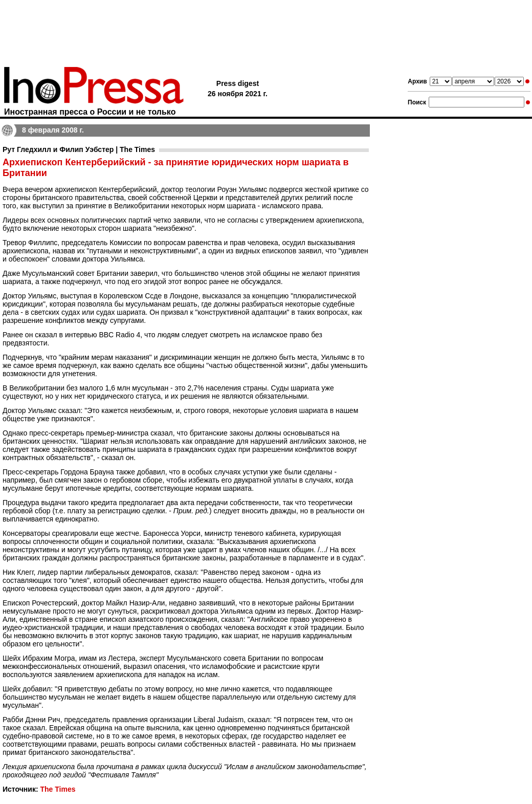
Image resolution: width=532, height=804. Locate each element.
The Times (58, 789)
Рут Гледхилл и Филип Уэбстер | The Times (79, 149)
